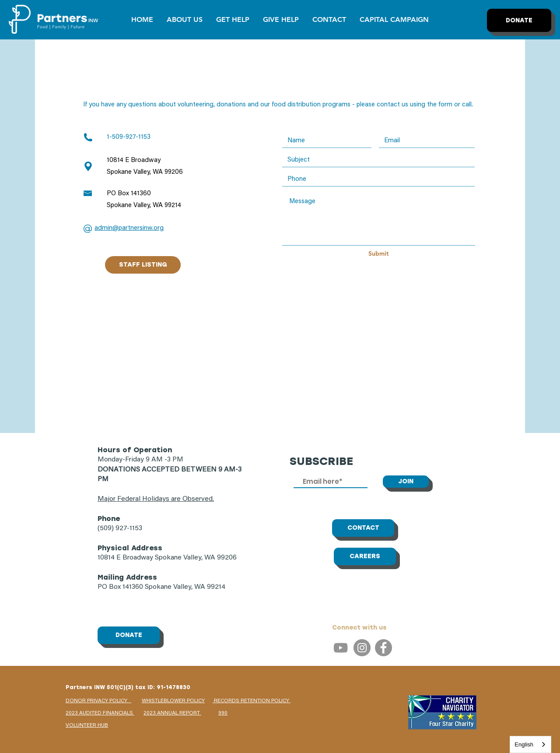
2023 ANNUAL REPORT (172, 713)
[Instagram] (362, 648)
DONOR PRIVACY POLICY (98, 701)
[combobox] (530, 744)
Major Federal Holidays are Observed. (156, 499)
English (524, 744)
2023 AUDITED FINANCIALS (100, 713)
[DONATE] (519, 20)
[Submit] (378, 254)
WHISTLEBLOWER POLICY (173, 701)
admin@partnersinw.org (129, 228)
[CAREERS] (365, 556)
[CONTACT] (363, 528)
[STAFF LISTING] (143, 265)
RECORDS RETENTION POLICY (252, 701)
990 (223, 713)
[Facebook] (383, 648)
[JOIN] (406, 482)
